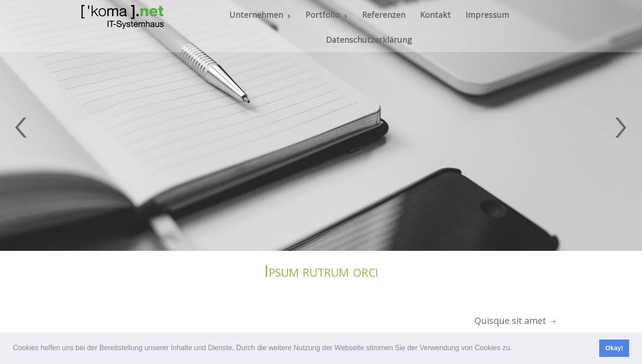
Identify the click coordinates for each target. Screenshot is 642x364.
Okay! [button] (614, 348)
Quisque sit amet (516, 321)
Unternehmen (260, 15)
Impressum (487, 15)
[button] (515, 349)
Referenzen (384, 15)
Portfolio (326, 15)
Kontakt (435, 15)
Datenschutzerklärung (369, 40)
